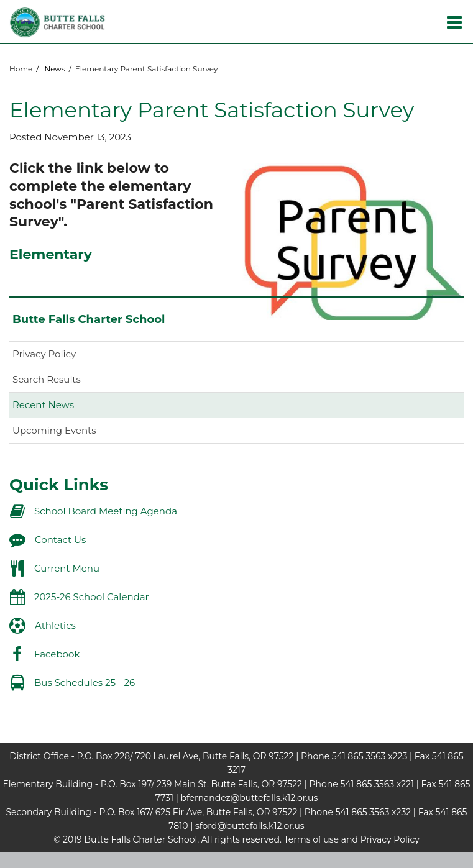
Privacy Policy (44, 354)
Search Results (47, 379)
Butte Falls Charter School (89, 319)
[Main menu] (454, 22)
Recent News (43, 405)
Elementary (51, 254)
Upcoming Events (54, 430)
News (54, 69)
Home (21, 69)
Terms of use (311, 839)
